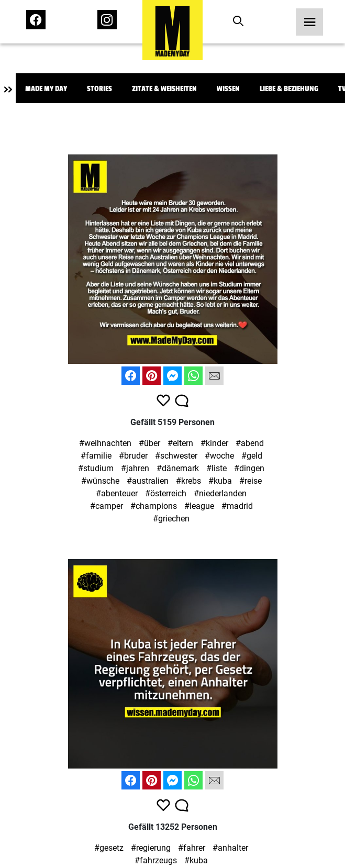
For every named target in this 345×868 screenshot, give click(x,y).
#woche (219, 456)
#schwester (176, 456)
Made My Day (46, 89)
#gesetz (109, 848)
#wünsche (100, 481)
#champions (154, 506)
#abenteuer (117, 493)
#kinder (214, 443)
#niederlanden (220, 493)
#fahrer (192, 848)
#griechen (171, 519)
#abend (250, 443)
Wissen (228, 89)
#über (149, 443)
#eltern (180, 443)
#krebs (188, 481)
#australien (148, 481)
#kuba (220, 481)
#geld (252, 456)
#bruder (133, 456)
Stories (99, 89)
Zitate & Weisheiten (164, 89)
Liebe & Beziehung (289, 89)
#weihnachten (105, 443)
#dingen (249, 468)
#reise (251, 481)
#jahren (135, 468)
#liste (216, 468)
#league (199, 506)
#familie (96, 456)
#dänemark (178, 468)
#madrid (237, 506)
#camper (107, 506)
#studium (96, 468)
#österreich (166, 493)
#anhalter (230, 848)
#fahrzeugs (156, 860)
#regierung (151, 848)
